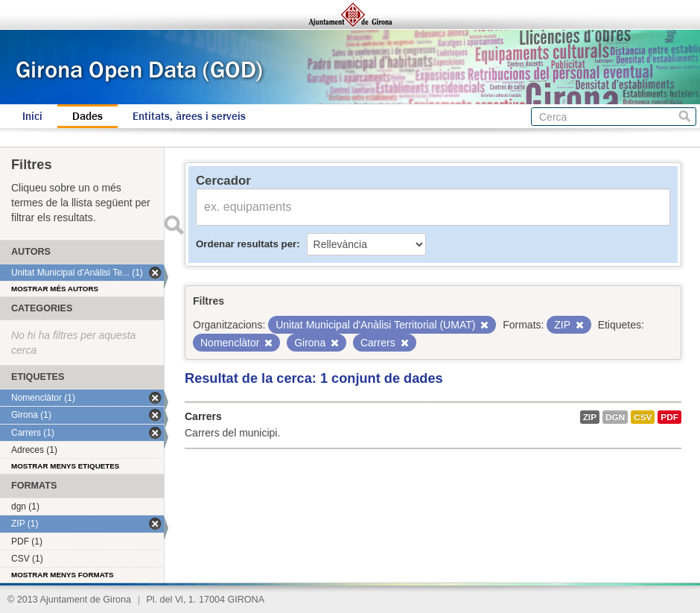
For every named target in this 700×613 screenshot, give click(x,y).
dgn (615, 417)
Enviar (174, 225)
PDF (669, 417)
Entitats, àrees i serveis (189, 116)
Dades (87, 116)
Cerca (685, 117)
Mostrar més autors (55, 289)
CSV (643, 417)
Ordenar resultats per (246, 244)
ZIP (590, 417)
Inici (32, 116)
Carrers (203, 416)
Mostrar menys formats (63, 575)
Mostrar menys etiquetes (65, 466)
